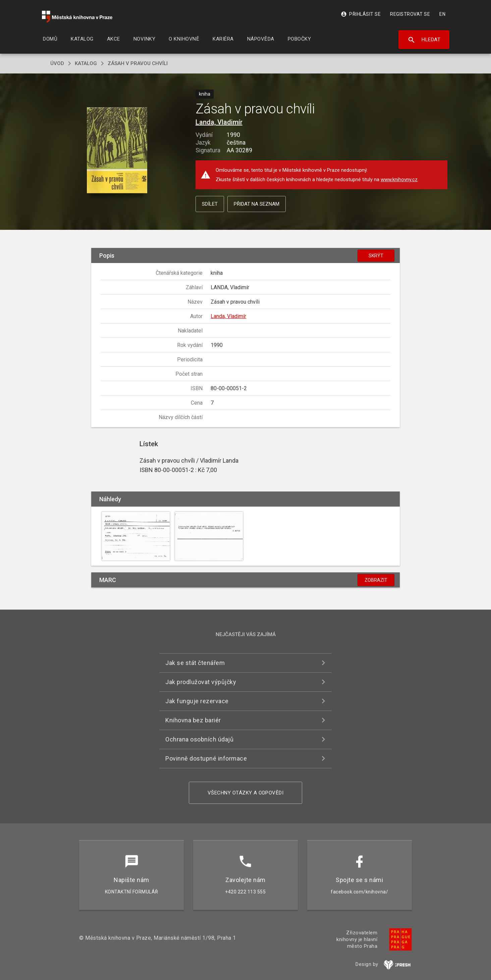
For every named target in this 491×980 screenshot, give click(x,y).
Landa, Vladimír (219, 122)
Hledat (424, 40)
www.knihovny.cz (399, 179)
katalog (86, 63)
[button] (117, 151)
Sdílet (210, 204)
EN (442, 14)
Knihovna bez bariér (193, 720)
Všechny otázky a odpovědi (246, 793)
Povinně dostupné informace (206, 758)
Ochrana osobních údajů (199, 739)
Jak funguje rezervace (197, 701)
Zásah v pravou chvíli (138, 63)
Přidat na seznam (257, 204)
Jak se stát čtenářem (195, 663)
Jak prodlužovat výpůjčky (201, 682)
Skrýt (376, 256)
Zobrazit (376, 580)
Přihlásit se (361, 14)
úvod (57, 63)
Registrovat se (410, 14)
